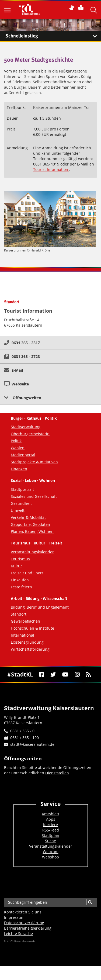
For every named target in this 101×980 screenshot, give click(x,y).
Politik (16, 441)
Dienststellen (57, 773)
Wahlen (18, 448)
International (22, 635)
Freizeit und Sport (27, 573)
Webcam (51, 852)
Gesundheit (21, 503)
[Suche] (90, 902)
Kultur (16, 566)
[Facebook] (42, 674)
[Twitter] (53, 674)
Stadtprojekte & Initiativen (34, 462)
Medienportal (23, 455)
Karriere (50, 825)
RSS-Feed (51, 830)
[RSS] (88, 674)
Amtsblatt (50, 814)
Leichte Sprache (18, 934)
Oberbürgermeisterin (30, 434)
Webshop (50, 857)
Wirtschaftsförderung (30, 649)
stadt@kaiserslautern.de (32, 744)
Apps (51, 819)
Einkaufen (20, 580)
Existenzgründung (27, 642)
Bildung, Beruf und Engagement (40, 607)
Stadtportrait (22, 489)
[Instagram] (77, 674)
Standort (19, 614)
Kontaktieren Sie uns (23, 912)
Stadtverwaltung (26, 427)
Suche (50, 841)
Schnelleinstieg (53, 36)
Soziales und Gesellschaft (34, 496)
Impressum (14, 917)
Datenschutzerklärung (24, 923)
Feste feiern (21, 587)
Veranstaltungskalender (32, 552)
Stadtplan (50, 835)
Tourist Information (51, 169)
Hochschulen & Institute (32, 628)
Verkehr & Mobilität (28, 517)
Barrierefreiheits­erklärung (28, 928)
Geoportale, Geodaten (30, 524)
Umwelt (18, 510)
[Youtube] (65, 674)
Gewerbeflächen (25, 621)
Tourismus (20, 559)
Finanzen (19, 469)
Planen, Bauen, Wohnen (32, 531)
